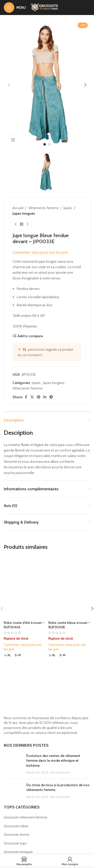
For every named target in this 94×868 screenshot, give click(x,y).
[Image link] (47, 699)
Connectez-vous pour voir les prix (40, 252)
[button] (9, 85)
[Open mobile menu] (15, 8)
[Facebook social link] (26, 397)
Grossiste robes (16, 826)
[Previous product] (16, 224)
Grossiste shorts (17, 834)
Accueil (18, 208)
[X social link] (32, 397)
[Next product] (28, 224)
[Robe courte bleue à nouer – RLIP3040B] (69, 587)
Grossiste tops (15, 843)
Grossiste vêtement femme (26, 817)
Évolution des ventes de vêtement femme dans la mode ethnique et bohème (53, 761)
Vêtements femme (43, 208)
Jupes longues (24, 213)
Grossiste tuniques (18, 852)
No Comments (60, 772)
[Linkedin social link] (45, 397)
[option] (45, 144)
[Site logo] (47, 7)
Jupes (68, 208)
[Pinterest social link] (39, 397)
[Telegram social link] (51, 397)
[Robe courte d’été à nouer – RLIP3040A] (25, 587)
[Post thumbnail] (13, 764)
